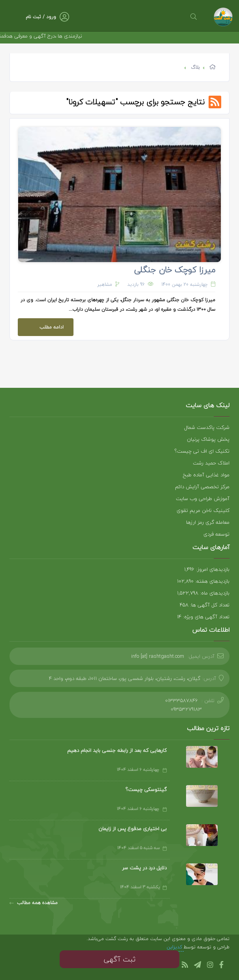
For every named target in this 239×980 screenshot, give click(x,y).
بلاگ (195, 67)
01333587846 (182, 701)
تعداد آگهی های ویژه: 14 (203, 617)
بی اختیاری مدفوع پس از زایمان (133, 829)
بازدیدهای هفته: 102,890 (203, 581)
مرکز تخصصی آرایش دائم (202, 487)
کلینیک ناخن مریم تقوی (203, 510)
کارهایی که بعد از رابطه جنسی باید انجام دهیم (117, 750)
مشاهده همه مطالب (34, 903)
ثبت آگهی (119, 959)
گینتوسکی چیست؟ (146, 789)
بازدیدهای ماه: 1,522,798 (203, 593)
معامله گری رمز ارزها (208, 522)
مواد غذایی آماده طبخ (206, 475)
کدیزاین (175, 947)
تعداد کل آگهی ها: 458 (205, 605)
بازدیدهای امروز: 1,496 (207, 569)
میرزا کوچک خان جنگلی (175, 270)
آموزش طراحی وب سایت (203, 498)
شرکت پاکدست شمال (207, 427)
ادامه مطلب (41, 325)
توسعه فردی (216, 534)
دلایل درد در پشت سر (144, 868)
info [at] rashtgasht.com (158, 656)
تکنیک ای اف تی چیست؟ (202, 451)
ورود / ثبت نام (41, 17)
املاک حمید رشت (211, 463)
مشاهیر (105, 284)
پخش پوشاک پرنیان (208, 439)
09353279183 (186, 709)
